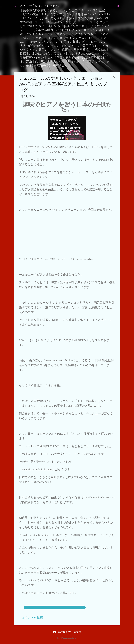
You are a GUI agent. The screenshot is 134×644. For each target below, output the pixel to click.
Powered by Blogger (67, 632)
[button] (114, 77)
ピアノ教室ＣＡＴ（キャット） (40, 6)
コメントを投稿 (32, 617)
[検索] (118, 6)
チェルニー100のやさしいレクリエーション (55, 607)
